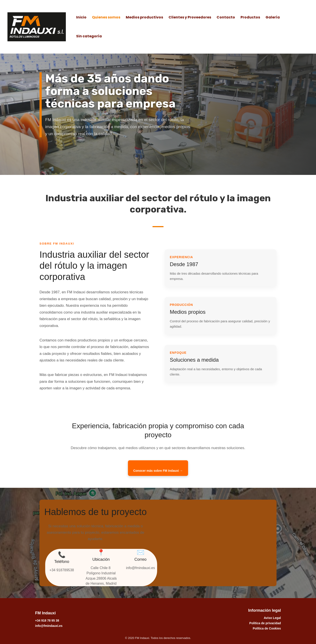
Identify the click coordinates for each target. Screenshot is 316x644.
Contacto (226, 18)
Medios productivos (144, 18)
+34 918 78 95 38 (47, 620)
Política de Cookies (267, 628)
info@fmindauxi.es (49, 626)
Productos (250, 18)
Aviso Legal (272, 618)
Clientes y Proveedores (190, 18)
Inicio (81, 18)
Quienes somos (106, 18)
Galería (273, 18)
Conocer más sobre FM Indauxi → (158, 471)
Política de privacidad (265, 623)
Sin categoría (89, 37)
